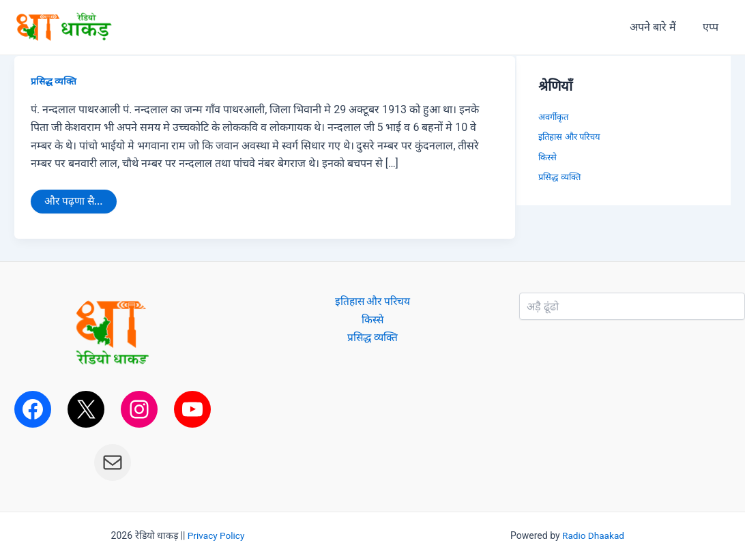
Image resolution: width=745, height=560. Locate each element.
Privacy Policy (216, 536)
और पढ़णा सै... (74, 199)
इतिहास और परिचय (569, 137)
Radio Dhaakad (594, 536)
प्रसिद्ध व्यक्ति (54, 81)
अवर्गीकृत (553, 117)
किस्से (547, 157)
